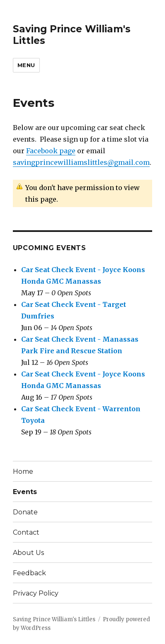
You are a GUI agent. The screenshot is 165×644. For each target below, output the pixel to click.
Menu (26, 65)
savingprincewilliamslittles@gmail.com (81, 162)
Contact (26, 532)
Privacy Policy (36, 593)
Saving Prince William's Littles (54, 619)
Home (23, 472)
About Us (28, 553)
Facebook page (51, 151)
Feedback (29, 573)
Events (25, 492)
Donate (25, 512)
